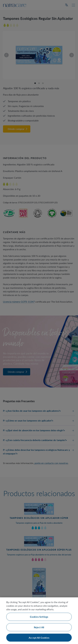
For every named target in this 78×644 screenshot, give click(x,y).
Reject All (39, 627)
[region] (39, 621)
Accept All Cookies (39, 638)
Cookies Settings (39, 617)
